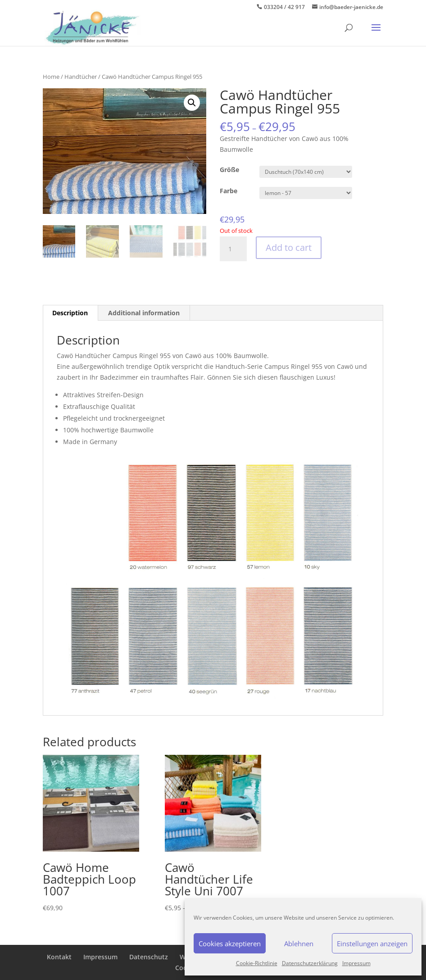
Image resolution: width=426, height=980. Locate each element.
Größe (229, 170)
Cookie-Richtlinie (257, 963)
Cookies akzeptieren (230, 944)
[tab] (70, 313)
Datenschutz (149, 957)
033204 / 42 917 (284, 7)
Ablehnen (299, 944)
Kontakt (59, 957)
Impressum (356, 963)
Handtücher (81, 77)
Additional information (144, 313)
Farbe (229, 191)
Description (70, 313)
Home (51, 77)
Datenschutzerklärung (310, 963)
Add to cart (289, 247)
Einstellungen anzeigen (372, 944)
